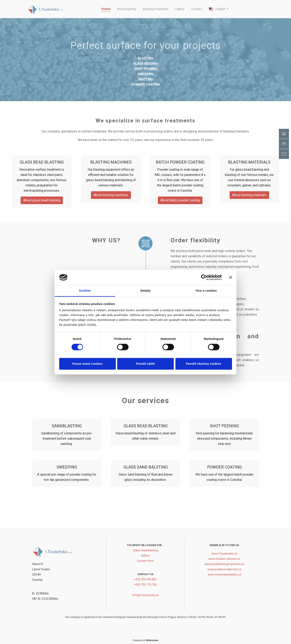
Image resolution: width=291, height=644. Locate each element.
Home (106, 9)
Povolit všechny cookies (203, 364)
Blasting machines (156, 9)
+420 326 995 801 (145, 579)
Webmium (152, 640)
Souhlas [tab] (85, 291)
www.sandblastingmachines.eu (224, 564)
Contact (197, 9)
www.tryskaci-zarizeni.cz (224, 559)
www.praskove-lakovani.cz (224, 569)
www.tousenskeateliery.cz (224, 575)
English (217, 9)
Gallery (180, 9)
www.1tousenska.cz (224, 554)
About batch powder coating (180, 200)
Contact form (145, 561)
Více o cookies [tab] (206, 291)
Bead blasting (127, 9)
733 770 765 (149, 585)
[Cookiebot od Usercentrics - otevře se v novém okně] (204, 277)
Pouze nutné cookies (87, 364)
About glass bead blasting (42, 200)
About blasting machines (111, 195)
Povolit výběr (145, 364)
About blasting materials (249, 195)
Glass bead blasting (145, 550)
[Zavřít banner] (231, 277)
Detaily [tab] (145, 291)
